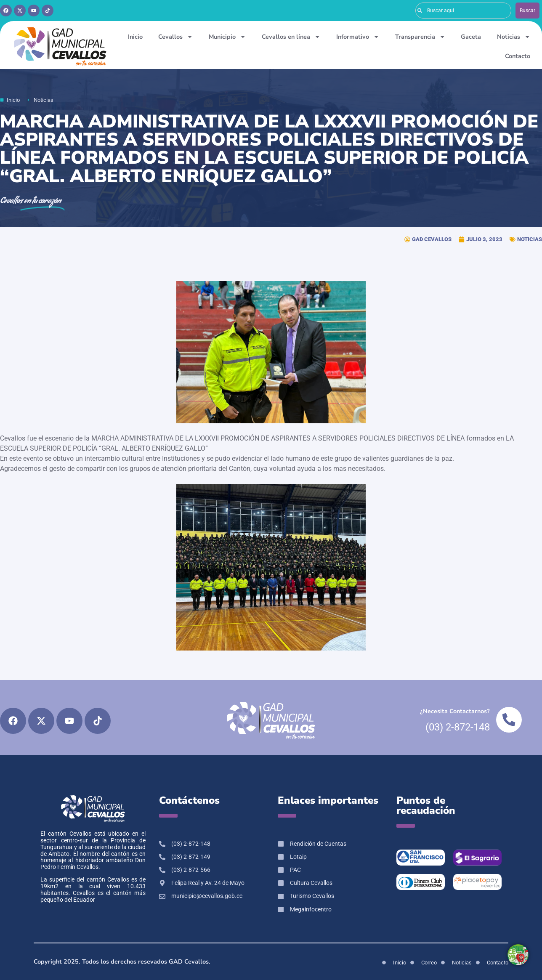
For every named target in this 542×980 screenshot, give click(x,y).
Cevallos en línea (291, 37)
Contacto (518, 56)
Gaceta (471, 37)
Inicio (135, 37)
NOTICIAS (530, 239)
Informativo (358, 37)
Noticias (514, 37)
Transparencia (420, 37)
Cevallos (175, 37)
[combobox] (463, 11)
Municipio (227, 37)
